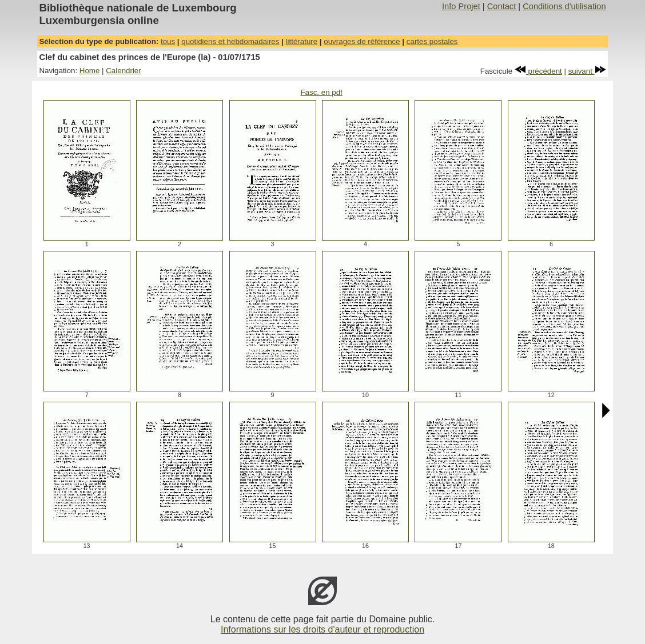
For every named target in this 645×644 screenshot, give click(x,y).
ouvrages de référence (362, 41)
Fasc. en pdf (321, 92)
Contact (502, 6)
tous (168, 41)
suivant (587, 71)
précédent (538, 71)
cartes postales (432, 41)
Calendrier (124, 71)
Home (90, 71)
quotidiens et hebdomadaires (230, 41)
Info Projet (461, 6)
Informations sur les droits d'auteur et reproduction (322, 629)
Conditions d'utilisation (564, 6)
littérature (302, 41)
